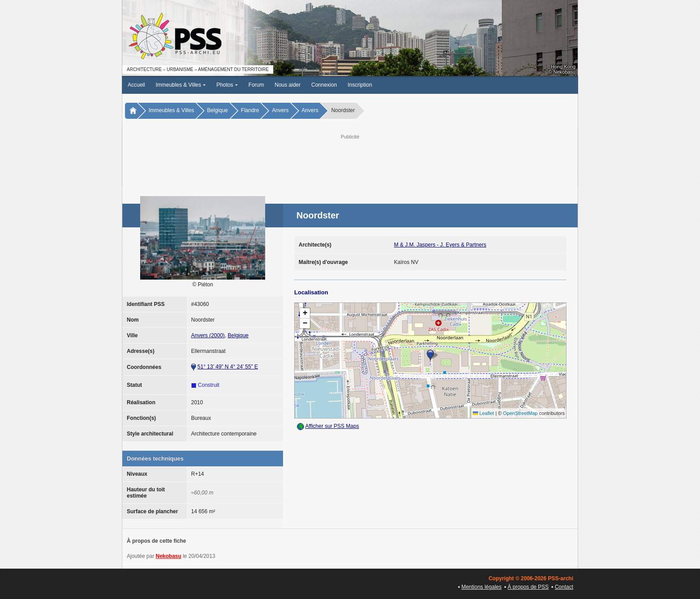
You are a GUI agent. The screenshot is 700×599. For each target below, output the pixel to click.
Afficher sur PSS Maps (332, 426)
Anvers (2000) (208, 335)
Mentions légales (481, 587)
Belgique (218, 110)
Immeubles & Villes (181, 85)
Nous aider (287, 85)
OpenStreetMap (521, 413)
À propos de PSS (528, 587)
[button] (430, 355)
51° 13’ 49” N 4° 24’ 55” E (227, 367)
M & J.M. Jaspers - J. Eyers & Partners (440, 245)
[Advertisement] (350, 161)
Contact (564, 587)
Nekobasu (169, 556)
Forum (256, 85)
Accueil (136, 85)
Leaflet (483, 413)
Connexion (324, 85)
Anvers (280, 110)
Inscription (360, 85)
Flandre (250, 110)
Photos (227, 85)
